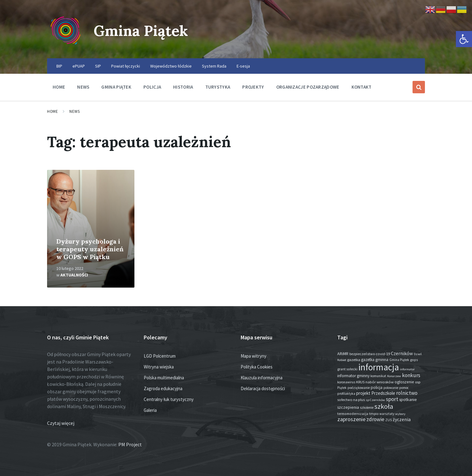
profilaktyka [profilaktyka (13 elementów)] (346, 394)
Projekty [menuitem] (253, 87)
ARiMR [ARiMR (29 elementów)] (343, 354)
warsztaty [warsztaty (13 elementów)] (387, 414)
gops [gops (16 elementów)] (414, 360)
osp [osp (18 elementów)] (418, 382)
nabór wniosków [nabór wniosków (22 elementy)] (380, 382)
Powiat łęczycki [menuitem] (126, 66)
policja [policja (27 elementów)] (377, 388)
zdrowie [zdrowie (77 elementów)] (375, 419)
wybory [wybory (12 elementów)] (400, 414)
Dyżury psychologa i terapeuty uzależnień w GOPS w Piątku (90, 249)
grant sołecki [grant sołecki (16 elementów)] (347, 369)
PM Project (130, 444)
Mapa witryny (253, 356)
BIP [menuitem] (59, 66)
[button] (464, 39)
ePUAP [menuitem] (79, 66)
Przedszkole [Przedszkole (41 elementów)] (383, 393)
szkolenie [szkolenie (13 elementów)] (367, 408)
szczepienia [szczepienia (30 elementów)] (348, 407)
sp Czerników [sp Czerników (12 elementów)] (375, 400)
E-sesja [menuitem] (243, 66)
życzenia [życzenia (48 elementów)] (402, 419)
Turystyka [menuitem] (218, 87)
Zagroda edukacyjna (163, 388)
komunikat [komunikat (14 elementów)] (378, 376)
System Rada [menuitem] (214, 66)
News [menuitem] (83, 87)
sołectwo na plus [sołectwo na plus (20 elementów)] (351, 400)
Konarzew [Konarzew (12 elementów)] (394, 376)
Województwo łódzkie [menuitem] (171, 66)
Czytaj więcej (61, 423)
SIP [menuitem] (98, 66)
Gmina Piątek (142, 31)
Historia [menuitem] (183, 87)
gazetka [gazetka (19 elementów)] (354, 360)
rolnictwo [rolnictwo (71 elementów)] (407, 393)
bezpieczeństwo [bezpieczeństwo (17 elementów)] (362, 354)
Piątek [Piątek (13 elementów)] (342, 388)
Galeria (150, 410)
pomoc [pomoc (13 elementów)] (404, 388)
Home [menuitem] (59, 87)
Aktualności (74, 275)
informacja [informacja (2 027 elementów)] (379, 367)
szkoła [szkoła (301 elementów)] (384, 406)
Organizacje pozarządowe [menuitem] (308, 87)
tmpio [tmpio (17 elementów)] (374, 414)
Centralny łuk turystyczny (169, 399)
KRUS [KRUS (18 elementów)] (360, 382)
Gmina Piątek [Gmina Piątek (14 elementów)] (399, 360)
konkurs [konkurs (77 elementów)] (411, 375)
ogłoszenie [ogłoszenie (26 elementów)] (404, 382)
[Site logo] (66, 46)
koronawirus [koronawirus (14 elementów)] (346, 382)
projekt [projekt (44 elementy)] (363, 393)
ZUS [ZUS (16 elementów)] (389, 420)
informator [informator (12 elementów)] (407, 369)
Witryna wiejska (159, 367)
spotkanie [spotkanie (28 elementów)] (408, 400)
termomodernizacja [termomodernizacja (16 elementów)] (353, 414)
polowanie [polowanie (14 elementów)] (391, 388)
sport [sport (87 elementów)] (392, 399)
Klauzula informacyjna (262, 378)
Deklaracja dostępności (263, 388)
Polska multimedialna (164, 378)
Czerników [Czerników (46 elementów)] (402, 353)
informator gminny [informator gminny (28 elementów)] (353, 376)
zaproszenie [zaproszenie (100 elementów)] (351, 419)
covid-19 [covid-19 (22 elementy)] (383, 354)
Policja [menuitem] (152, 87)
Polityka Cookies (257, 367)
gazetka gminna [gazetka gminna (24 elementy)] (375, 360)
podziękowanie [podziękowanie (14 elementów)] (359, 388)
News (74, 111)
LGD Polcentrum (160, 356)
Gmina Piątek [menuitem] (116, 87)
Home (52, 111)
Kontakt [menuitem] (362, 87)
